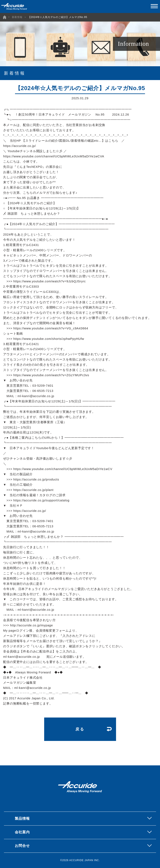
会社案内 (22, 832)
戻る (80, 729)
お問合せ (22, 846)
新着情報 (17, 17)
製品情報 (22, 818)
